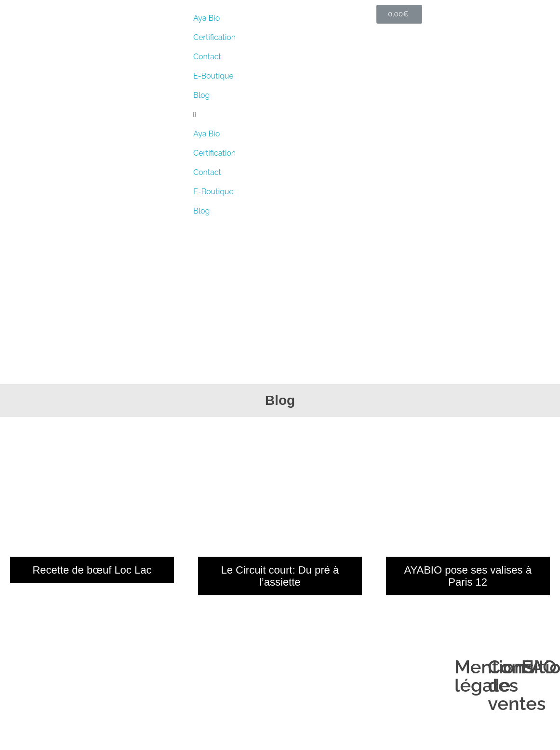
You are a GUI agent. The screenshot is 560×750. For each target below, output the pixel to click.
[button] (280, 115)
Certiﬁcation (214, 37)
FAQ (539, 667)
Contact (207, 57)
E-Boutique (213, 76)
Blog (201, 95)
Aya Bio (207, 18)
